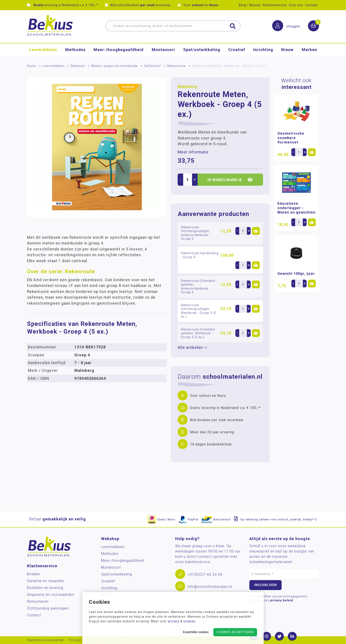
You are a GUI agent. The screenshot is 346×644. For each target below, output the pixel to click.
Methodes (75, 50)
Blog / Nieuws (250, 5)
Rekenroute (177, 66)
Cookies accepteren (235, 632)
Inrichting (263, 50)
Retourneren (38, 601)
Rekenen (78, 66)
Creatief (237, 50)
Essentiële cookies (196, 632)
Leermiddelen (43, 50)
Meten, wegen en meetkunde (115, 66)
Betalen (34, 574)
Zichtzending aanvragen (48, 608)
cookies (189, 621)
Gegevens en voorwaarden (51, 595)
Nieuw (287, 50)
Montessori (163, 50)
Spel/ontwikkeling (202, 50)
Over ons (296, 5)
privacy (174, 621)
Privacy (75, 640)
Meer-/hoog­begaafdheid (119, 50)
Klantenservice (275, 5)
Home (32, 66)
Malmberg (187, 87)
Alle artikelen (193, 348)
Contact (312, 5)
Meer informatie (193, 152)
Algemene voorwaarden (46, 640)
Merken (309, 50)
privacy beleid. (282, 600)
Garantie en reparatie (46, 581)
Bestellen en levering (45, 588)
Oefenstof (153, 66)
